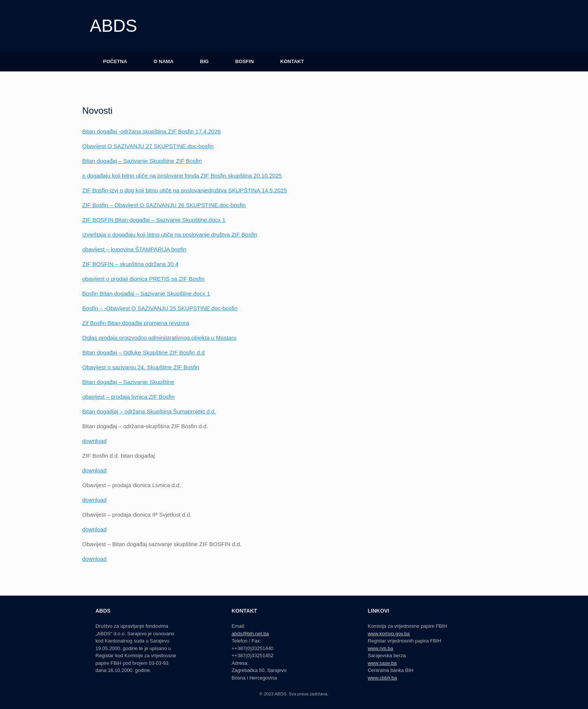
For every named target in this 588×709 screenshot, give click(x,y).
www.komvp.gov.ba (389, 634)
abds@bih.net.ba (250, 634)
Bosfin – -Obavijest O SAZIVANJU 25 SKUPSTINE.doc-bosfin (160, 308)
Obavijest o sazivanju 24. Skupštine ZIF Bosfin (141, 367)
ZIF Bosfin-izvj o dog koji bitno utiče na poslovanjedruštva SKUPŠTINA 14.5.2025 (185, 190)
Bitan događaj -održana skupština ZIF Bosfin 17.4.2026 (152, 131)
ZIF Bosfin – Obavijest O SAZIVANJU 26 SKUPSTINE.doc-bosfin (164, 205)
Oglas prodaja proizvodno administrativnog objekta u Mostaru (160, 338)
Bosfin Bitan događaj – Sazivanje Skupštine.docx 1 (146, 293)
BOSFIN (244, 61)
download (95, 441)
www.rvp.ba (380, 648)
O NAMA (164, 61)
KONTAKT (292, 61)
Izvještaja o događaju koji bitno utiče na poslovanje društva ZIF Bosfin (170, 235)
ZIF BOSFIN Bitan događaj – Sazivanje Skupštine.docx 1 (154, 220)
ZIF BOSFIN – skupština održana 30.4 (130, 264)
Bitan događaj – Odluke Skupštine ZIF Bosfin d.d (144, 352)
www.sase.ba (382, 663)
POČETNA (115, 61)
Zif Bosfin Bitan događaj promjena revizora (136, 323)
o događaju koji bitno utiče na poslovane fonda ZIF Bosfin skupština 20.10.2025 (182, 176)
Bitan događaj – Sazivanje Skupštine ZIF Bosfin (142, 161)
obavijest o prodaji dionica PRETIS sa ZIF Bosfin (144, 279)
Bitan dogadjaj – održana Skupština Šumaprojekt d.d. (149, 411)
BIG (204, 61)
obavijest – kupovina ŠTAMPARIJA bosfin (134, 249)
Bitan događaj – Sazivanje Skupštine (129, 382)
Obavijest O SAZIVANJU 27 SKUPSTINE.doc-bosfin (148, 146)
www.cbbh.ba (382, 678)
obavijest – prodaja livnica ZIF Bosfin (129, 397)
